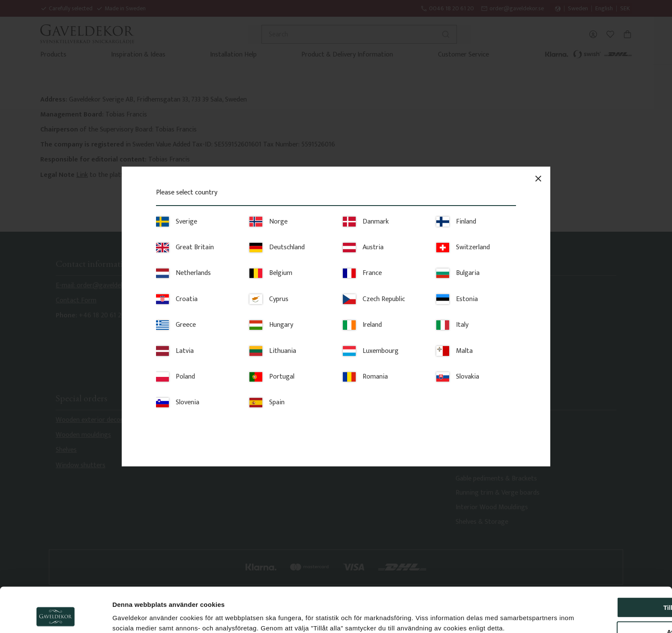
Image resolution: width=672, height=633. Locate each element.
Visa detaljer (465, 616)
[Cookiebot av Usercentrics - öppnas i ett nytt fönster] (55, 616)
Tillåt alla (600, 557)
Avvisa (600, 582)
